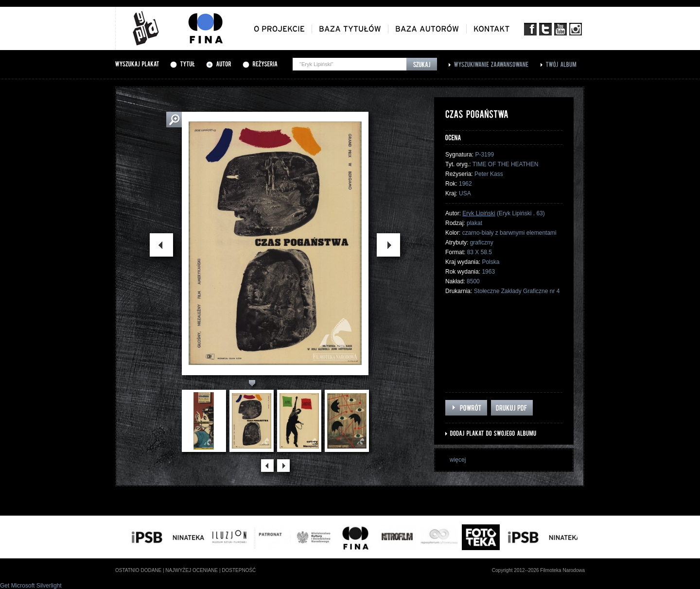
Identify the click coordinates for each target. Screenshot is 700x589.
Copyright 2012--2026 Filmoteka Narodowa (538, 570)
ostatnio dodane (138, 570)
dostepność (239, 570)
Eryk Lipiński (479, 213)
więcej (458, 460)
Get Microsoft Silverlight (31, 586)
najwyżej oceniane (192, 570)
